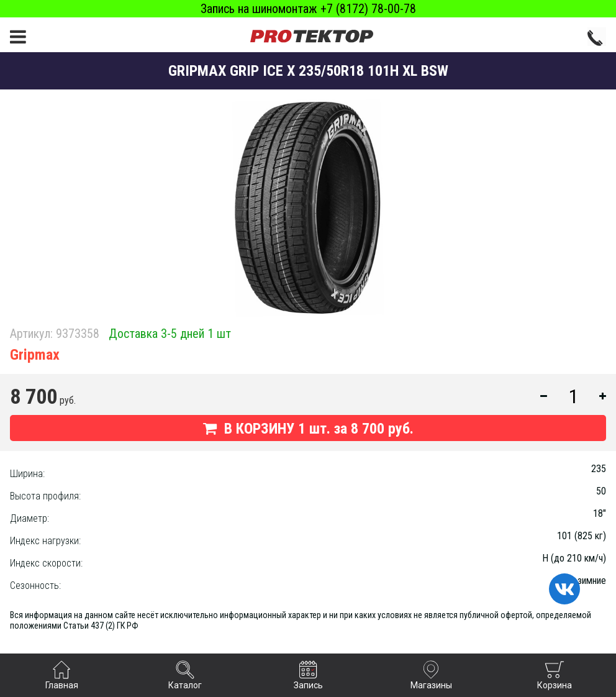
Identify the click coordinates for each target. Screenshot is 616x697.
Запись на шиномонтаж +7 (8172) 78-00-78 (308, 9)
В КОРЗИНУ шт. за (308, 429)
